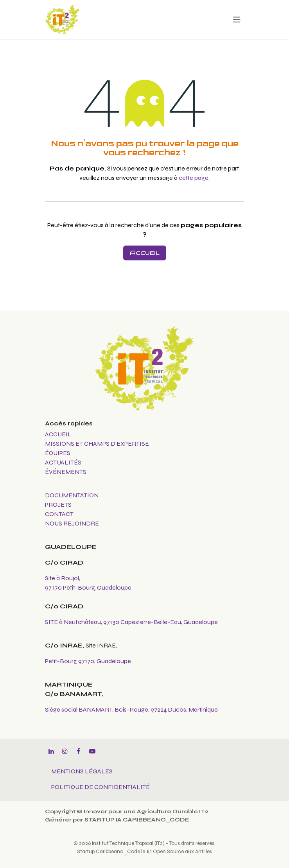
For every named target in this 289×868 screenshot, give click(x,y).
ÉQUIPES (58, 453)
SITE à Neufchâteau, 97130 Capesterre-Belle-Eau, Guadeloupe (131, 622)
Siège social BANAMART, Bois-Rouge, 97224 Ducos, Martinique (131, 709)
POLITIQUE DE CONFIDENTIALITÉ (101, 787)
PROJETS (58, 505)
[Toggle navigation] (237, 20)
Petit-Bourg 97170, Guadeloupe (88, 661)
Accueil (145, 253)
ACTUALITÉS (63, 462)
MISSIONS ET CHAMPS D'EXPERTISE (98, 444)
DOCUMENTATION (72, 495)
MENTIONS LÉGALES (82, 771)
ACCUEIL (58, 434)
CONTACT (59, 514)
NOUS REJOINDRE (72, 523)
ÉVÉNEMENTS (66, 472)
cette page (194, 178)
